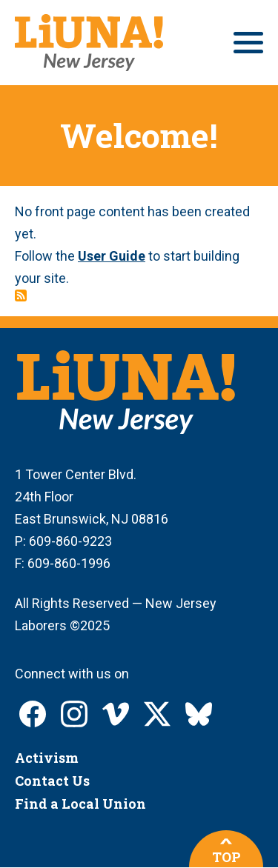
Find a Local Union (80, 804)
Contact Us (52, 781)
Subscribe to (21, 296)
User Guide (112, 256)
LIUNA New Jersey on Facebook (33, 714)
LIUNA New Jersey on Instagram (74, 714)
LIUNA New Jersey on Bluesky (199, 714)
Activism (47, 758)
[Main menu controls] (248, 43)
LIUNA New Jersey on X (157, 714)
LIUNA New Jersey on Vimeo (116, 714)
